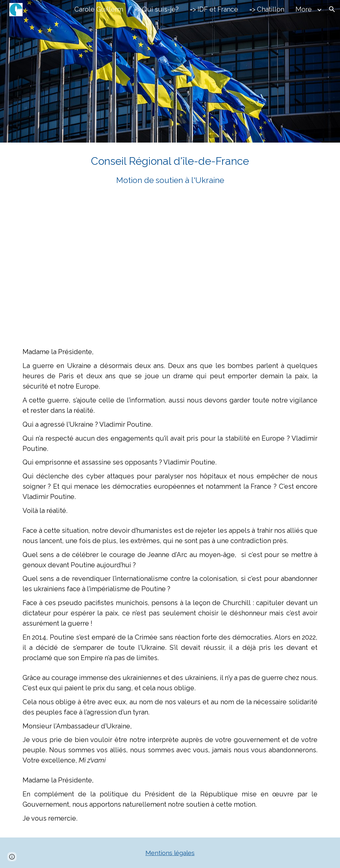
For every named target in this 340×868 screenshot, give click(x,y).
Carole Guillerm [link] (99, 9)
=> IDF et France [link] (214, 9)
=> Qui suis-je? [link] (157, 9)
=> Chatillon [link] (267, 9)
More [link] (304, 9)
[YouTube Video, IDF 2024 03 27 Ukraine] (183, 267)
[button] (332, 9)
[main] (170, 170)
